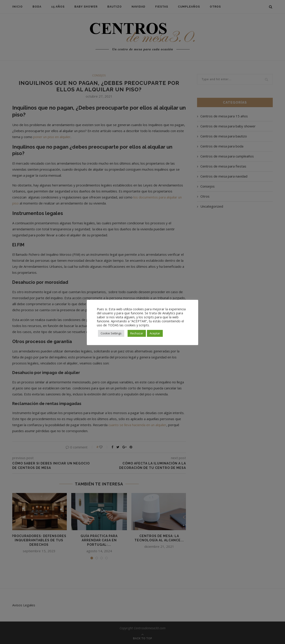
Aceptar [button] (155, 333)
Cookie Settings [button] (111, 333)
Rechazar (137, 333)
